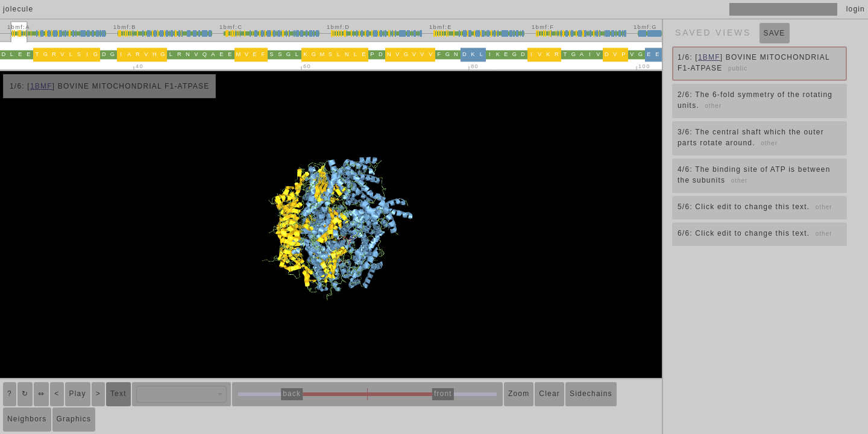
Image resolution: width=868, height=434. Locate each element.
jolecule (18, 9)
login (856, 9)
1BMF (41, 86)
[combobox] (181, 394)
